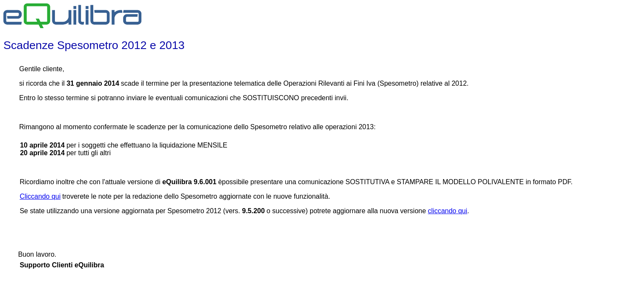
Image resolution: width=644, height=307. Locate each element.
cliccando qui (448, 211)
